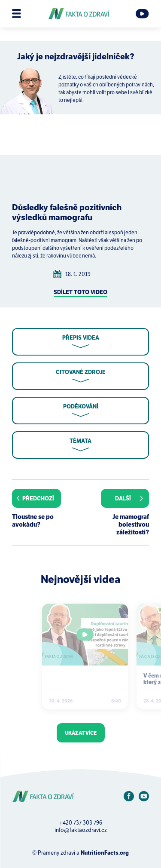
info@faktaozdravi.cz (81, 830)
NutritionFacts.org (105, 853)
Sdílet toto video (80, 292)
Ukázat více (81, 733)
